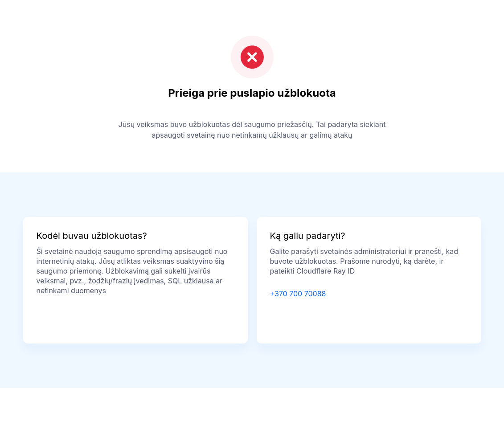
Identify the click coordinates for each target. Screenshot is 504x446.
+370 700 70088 (298, 294)
